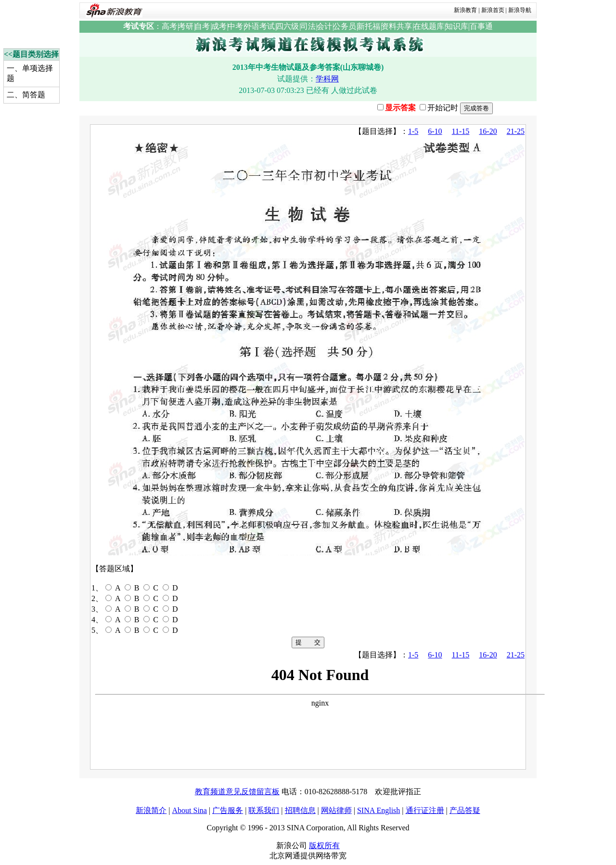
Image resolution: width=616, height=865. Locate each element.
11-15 (461, 131)
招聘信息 (300, 810)
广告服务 (228, 810)
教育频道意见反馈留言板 (237, 792)
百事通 (481, 26)
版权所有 (324, 845)
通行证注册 (425, 810)
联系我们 (264, 810)
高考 (169, 26)
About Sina (189, 810)
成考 (219, 26)
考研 (186, 26)
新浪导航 (520, 10)
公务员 (345, 26)
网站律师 (336, 810)
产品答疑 (465, 810)
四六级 (287, 26)
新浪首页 (493, 10)
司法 (308, 26)
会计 (324, 26)
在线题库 (429, 26)
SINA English (379, 810)
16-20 (488, 131)
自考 (202, 26)
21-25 (516, 131)
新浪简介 (151, 810)
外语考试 (259, 26)
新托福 (369, 26)
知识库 (457, 26)
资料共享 (397, 26)
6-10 (435, 131)
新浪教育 (465, 10)
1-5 (413, 131)
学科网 (327, 79)
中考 (235, 26)
